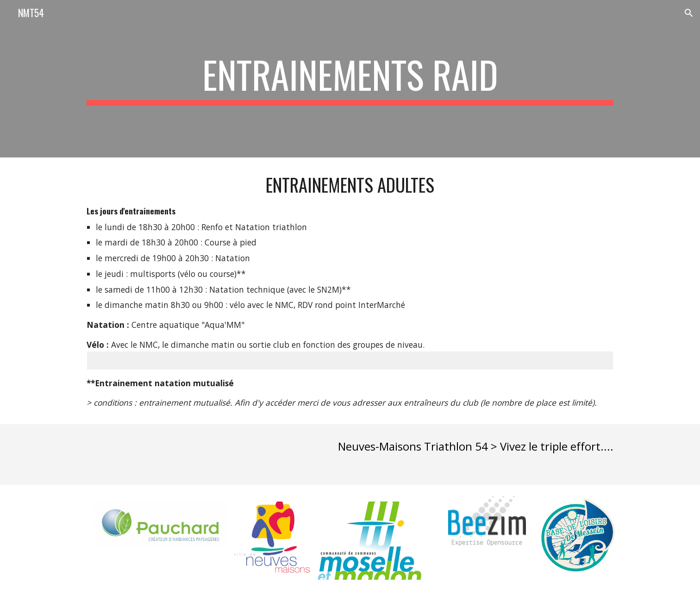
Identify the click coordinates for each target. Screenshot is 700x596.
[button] (689, 13)
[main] (350, 79)
